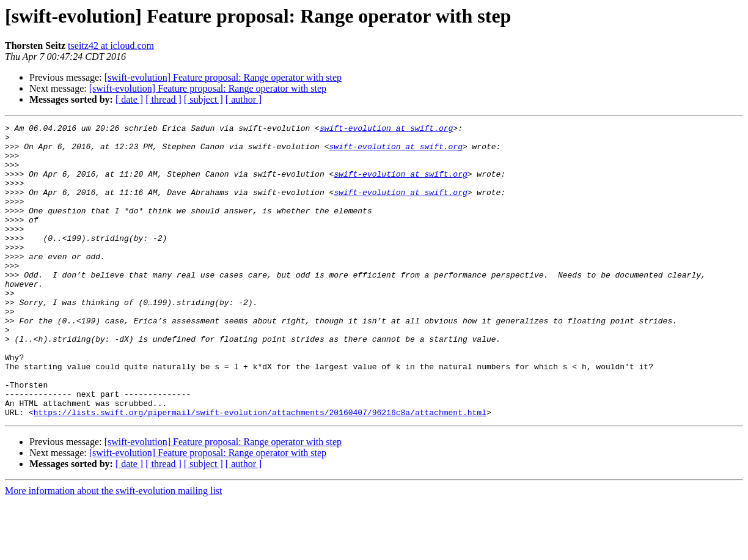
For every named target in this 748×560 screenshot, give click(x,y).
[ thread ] (163, 99)
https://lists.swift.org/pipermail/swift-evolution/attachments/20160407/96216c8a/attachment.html (260, 471)
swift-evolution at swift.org (386, 130)
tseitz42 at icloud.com (111, 46)
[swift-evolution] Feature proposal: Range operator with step (223, 77)
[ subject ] (204, 99)
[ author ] (244, 99)
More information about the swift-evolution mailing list (114, 549)
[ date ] (129, 99)
